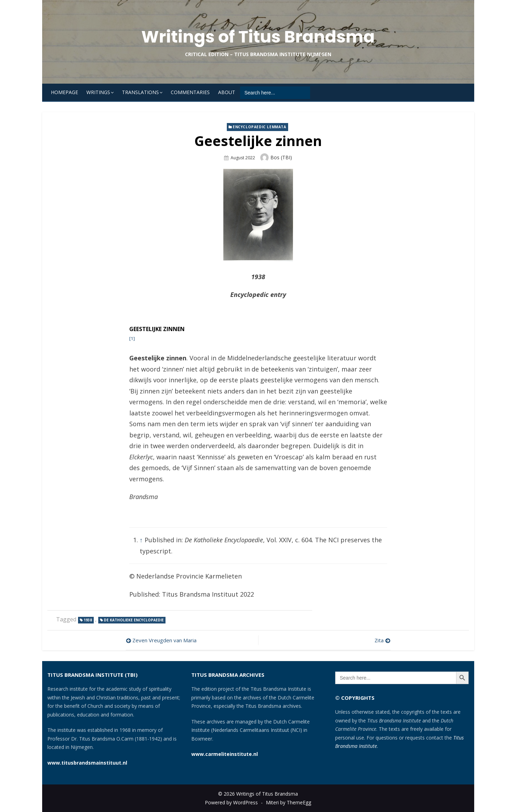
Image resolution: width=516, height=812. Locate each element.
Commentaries (190, 92)
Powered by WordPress (231, 802)
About (227, 92)
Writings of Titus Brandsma (258, 37)
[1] (132, 338)
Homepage (64, 92)
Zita (379, 640)
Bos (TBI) (281, 157)
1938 (88, 620)
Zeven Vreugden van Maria (164, 640)
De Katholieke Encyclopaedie (134, 620)
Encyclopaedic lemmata (260, 127)
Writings (98, 92)
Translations (140, 92)
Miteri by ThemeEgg (288, 802)
